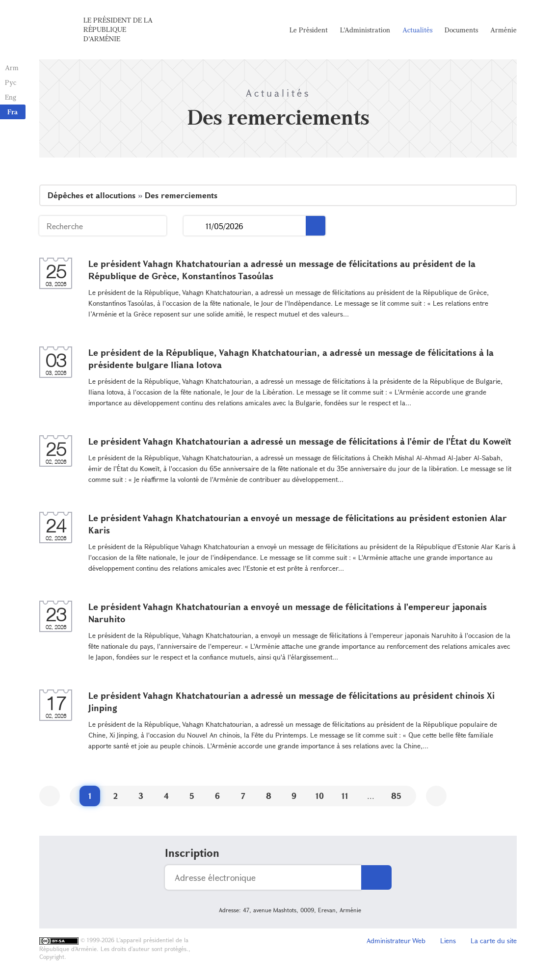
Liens (448, 940)
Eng (11, 97)
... (195, 226)
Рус (11, 82)
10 (320, 796)
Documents (461, 30)
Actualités (417, 30)
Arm (12, 67)
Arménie (503, 30)
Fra (13, 112)
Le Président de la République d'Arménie (118, 29)
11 (345, 796)
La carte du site (494, 940)
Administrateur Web (396, 940)
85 (396, 796)
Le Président (309, 30)
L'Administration (365, 30)
